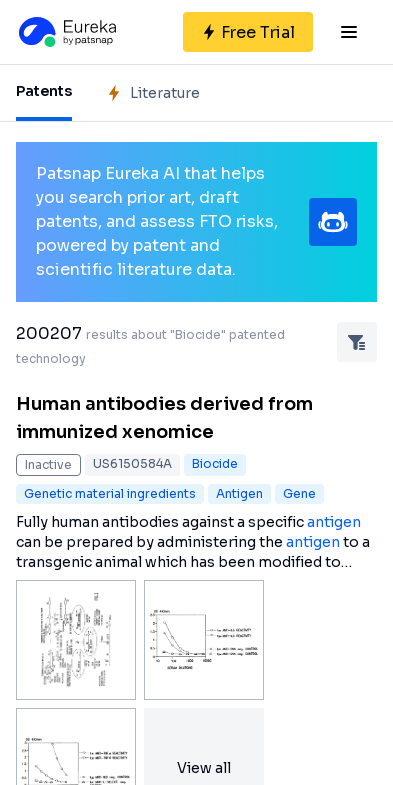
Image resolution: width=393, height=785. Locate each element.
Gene (299, 493)
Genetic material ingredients (110, 493)
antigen (334, 522)
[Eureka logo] (66, 32)
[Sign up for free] (248, 32)
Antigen (239, 493)
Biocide (215, 463)
